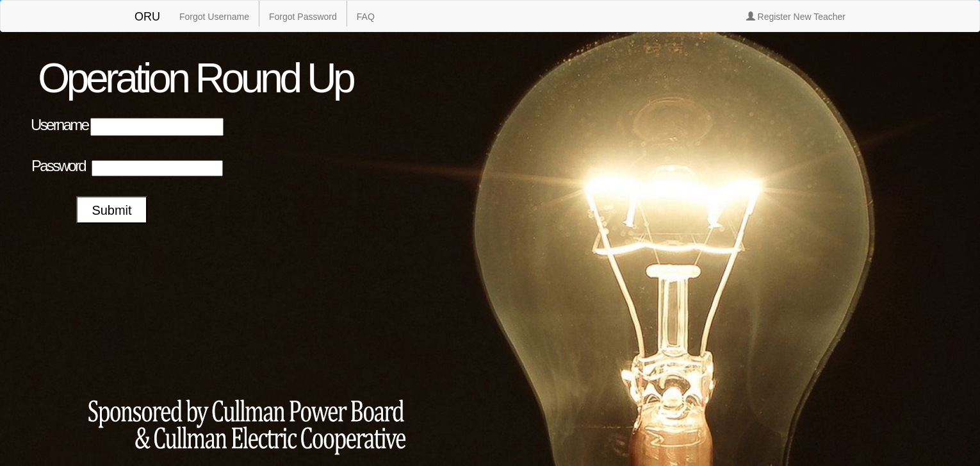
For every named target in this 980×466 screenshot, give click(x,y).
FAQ (366, 17)
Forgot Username (214, 17)
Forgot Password (303, 17)
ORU (147, 17)
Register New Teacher (796, 17)
